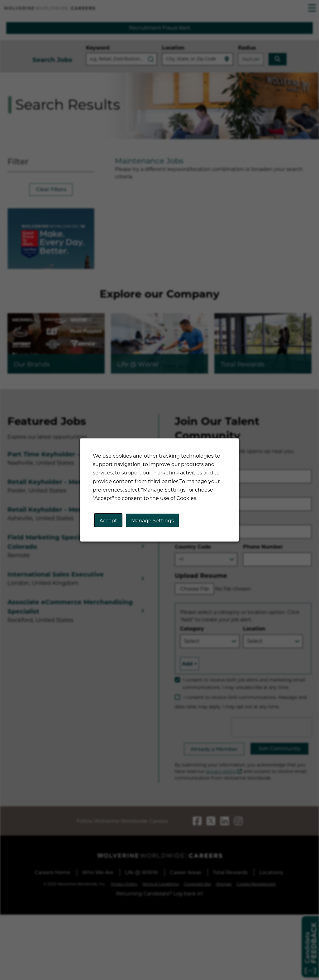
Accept (109, 521)
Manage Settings (152, 521)
